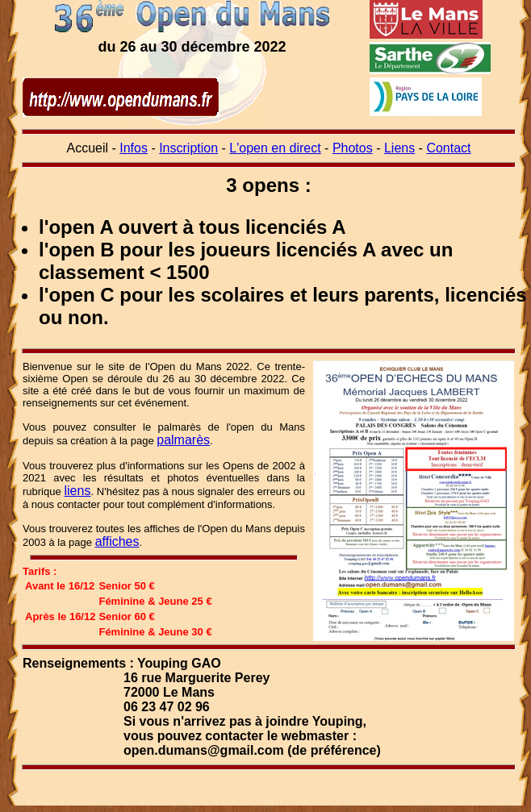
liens (78, 491)
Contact (448, 148)
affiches (117, 541)
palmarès (183, 440)
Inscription (188, 148)
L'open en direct (275, 148)
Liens (399, 148)
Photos (353, 148)
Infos (134, 148)
